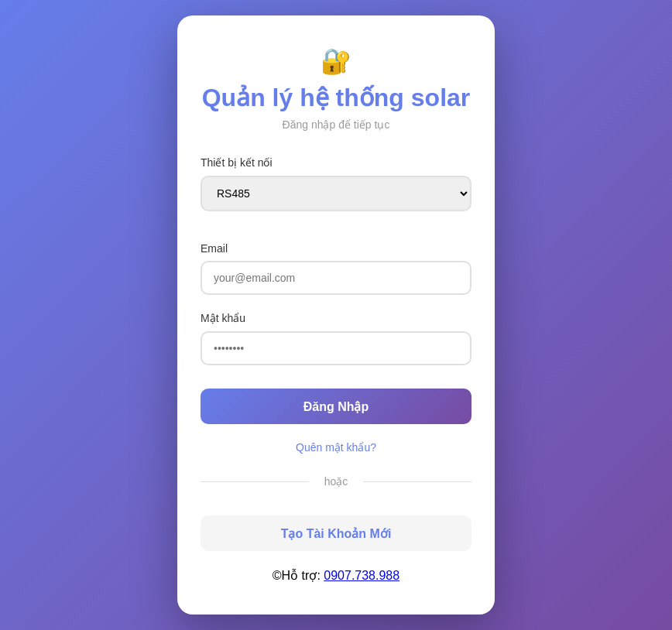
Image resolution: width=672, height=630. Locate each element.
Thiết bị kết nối (237, 163)
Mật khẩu (223, 318)
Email (214, 248)
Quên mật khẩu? (336, 447)
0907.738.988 (362, 575)
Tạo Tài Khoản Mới (336, 534)
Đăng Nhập (336, 407)
